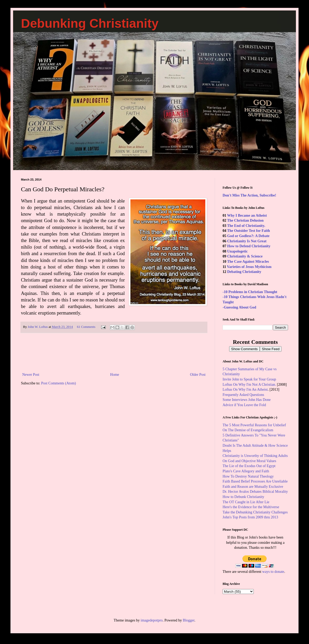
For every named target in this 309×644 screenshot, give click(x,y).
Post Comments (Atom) (59, 383)
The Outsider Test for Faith (249, 231)
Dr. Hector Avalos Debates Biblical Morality (255, 492)
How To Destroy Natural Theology (248, 476)
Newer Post (31, 375)
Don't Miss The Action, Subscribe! (249, 195)
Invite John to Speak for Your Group (249, 379)
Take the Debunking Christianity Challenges (255, 512)
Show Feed (271, 349)
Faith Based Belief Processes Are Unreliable (255, 481)
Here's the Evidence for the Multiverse (251, 507)
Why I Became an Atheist (247, 215)
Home (115, 375)
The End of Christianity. (246, 226)
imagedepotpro (152, 620)
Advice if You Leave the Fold (244, 405)
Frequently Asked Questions (243, 395)
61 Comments (86, 327)
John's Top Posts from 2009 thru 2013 (250, 517)
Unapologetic (238, 251)
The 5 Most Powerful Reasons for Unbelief (254, 425)
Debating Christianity (244, 272)
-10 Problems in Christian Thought (250, 292)
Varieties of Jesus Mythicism (249, 267)
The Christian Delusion (245, 220)
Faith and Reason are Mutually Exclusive (253, 487)
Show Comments (244, 349)
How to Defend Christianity (249, 246)
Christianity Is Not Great (247, 241)
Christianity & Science (245, 256)
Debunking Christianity (90, 23)
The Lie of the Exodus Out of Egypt (249, 466)
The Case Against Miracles (248, 262)
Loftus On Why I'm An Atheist (245, 390)
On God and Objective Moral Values (249, 461)
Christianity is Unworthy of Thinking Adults (255, 456)
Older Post (198, 375)
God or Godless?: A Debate (249, 236)
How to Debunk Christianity (243, 497)
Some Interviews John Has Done (247, 400)
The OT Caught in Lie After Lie (246, 502)
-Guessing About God (239, 307)
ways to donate (273, 572)
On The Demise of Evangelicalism (248, 430)
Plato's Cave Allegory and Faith (246, 471)
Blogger (189, 620)
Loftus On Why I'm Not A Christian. (249, 385)
